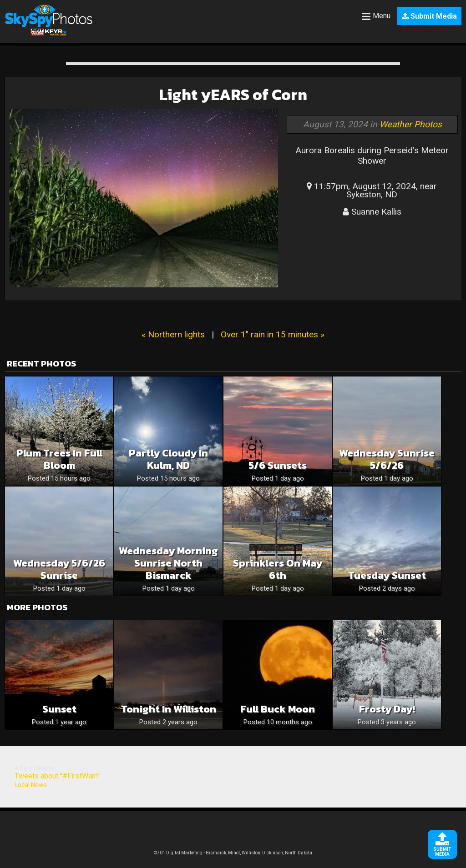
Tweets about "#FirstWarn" (57, 776)
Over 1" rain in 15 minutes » (273, 334)
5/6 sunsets (278, 465)
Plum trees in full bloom (59, 459)
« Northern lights (173, 334)
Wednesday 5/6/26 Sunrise (59, 569)
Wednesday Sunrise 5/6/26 (387, 459)
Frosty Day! (387, 709)
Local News (31, 785)
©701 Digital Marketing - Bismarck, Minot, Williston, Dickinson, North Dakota (233, 853)
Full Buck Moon (278, 709)
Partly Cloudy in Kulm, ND (168, 459)
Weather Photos (411, 124)
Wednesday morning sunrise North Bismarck (168, 563)
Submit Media (429, 16)
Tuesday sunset (387, 575)
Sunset (59, 709)
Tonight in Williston (169, 709)
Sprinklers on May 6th (278, 569)
